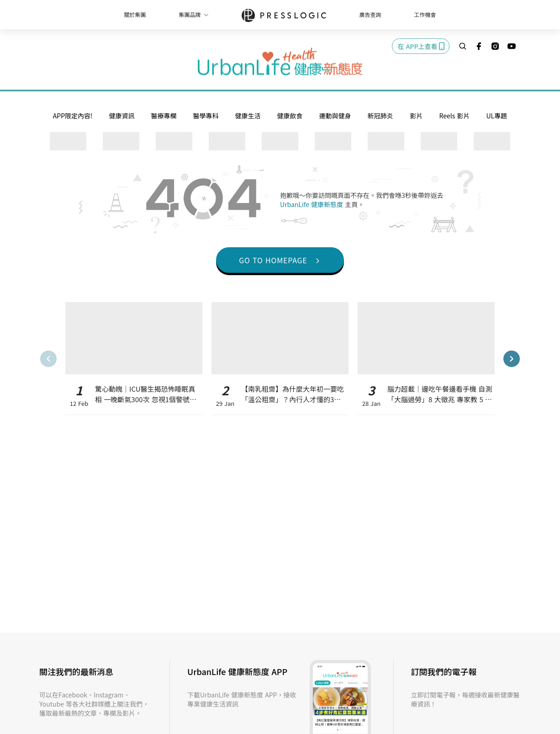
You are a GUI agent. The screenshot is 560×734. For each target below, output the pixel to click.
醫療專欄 (164, 116)
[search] (463, 46)
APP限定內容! (73, 116)
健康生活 (248, 116)
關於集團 (135, 14)
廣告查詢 (370, 14)
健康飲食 (290, 116)
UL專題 (497, 116)
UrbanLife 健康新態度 (312, 204)
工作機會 (425, 14)
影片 (417, 116)
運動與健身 (335, 116)
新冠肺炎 (380, 116)
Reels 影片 (455, 116)
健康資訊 (122, 116)
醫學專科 (206, 116)
